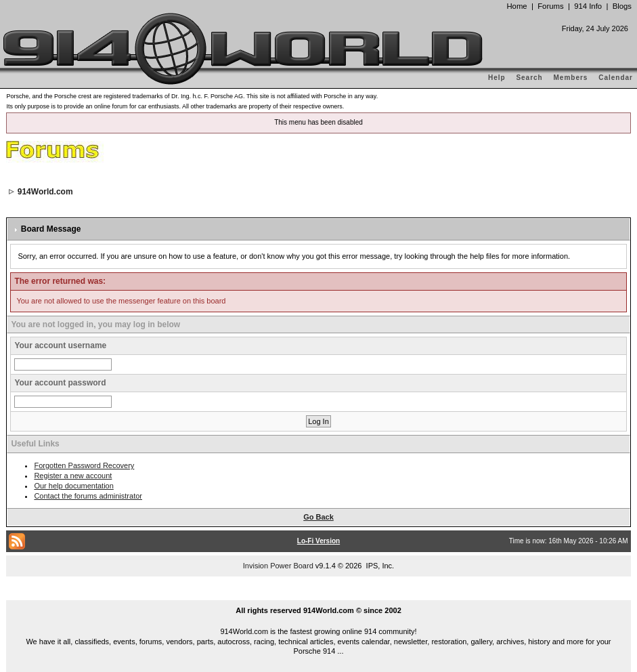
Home (517, 6)
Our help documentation (73, 486)
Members (571, 78)
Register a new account (73, 476)
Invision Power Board (278, 566)
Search (529, 78)
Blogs (622, 6)
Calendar (616, 78)
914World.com (45, 192)
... (319, 595)
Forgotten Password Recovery (84, 465)
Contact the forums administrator (88, 496)
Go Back (318, 517)
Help (497, 78)
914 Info (588, 6)
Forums (550, 6)
